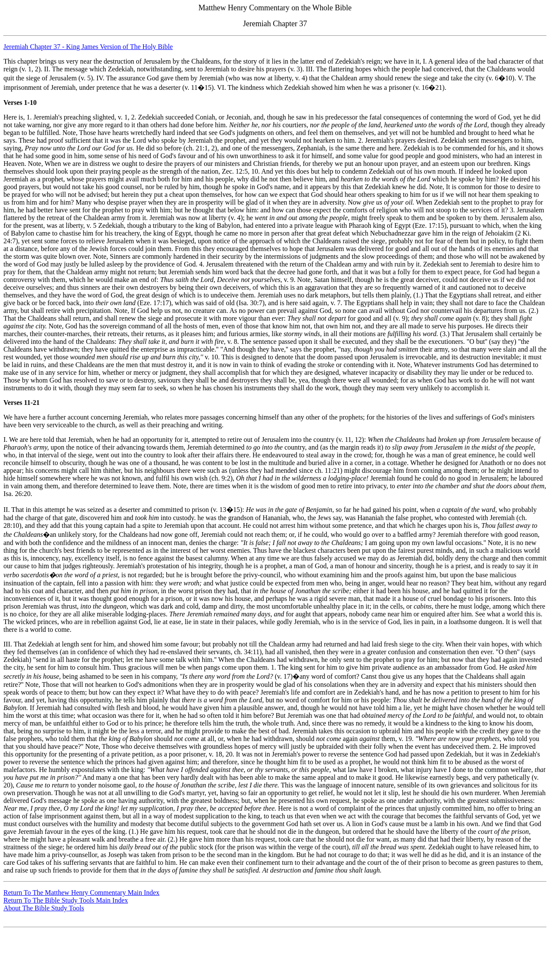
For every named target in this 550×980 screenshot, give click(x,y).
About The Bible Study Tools (44, 908)
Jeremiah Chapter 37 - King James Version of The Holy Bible (88, 47)
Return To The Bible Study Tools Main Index (66, 900)
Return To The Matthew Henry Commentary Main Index (81, 893)
